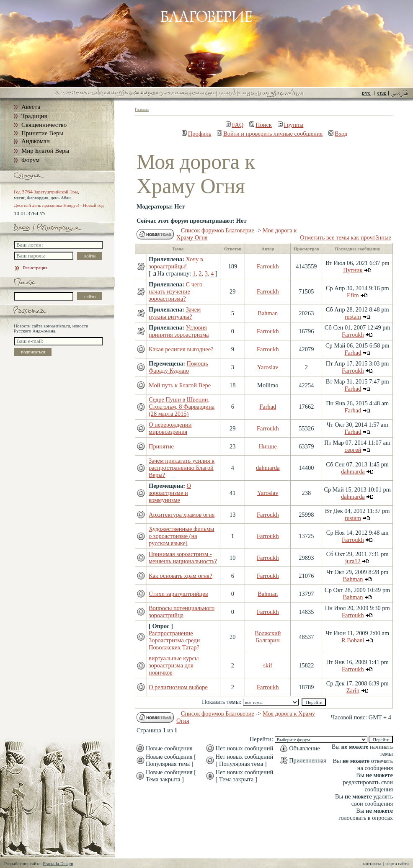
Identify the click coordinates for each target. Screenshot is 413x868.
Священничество (44, 125)
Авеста (31, 107)
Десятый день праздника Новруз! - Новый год (59, 205)
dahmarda (268, 468)
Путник (353, 270)
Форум (30, 160)
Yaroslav (268, 367)
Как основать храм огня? (181, 576)
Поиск (261, 125)
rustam (353, 317)
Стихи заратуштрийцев (178, 594)
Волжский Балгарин (268, 637)
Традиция (34, 116)
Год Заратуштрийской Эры (46, 192)
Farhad (353, 353)
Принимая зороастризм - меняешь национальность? (183, 558)
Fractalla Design (58, 863)
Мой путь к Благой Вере (180, 385)
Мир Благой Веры (45, 151)
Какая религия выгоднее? (181, 349)
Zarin (353, 690)
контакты (372, 863)
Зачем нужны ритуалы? (175, 313)
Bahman (268, 313)
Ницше (268, 446)
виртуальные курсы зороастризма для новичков (174, 665)
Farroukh (268, 266)
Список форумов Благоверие (218, 230)
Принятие (161, 446)
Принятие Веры (43, 133)
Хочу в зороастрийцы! (176, 263)
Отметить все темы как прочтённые (346, 237)
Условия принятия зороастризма (179, 331)
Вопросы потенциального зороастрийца (182, 612)
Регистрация (31, 268)
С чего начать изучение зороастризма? (176, 291)
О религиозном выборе (178, 687)
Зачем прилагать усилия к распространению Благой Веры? (182, 468)
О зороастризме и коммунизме (170, 493)
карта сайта (398, 863)
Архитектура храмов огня (182, 515)
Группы (291, 125)
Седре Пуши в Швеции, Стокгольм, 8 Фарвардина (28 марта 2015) (182, 407)
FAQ (235, 125)
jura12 (353, 561)
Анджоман (36, 141)
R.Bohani (353, 640)
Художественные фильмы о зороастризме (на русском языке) (181, 536)
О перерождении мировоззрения (170, 428)
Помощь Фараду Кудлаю (178, 367)
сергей (353, 450)
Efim (353, 295)
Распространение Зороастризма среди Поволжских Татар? (174, 640)
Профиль (197, 134)
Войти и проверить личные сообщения (270, 134)
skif (268, 665)
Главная (142, 109)
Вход (338, 134)
